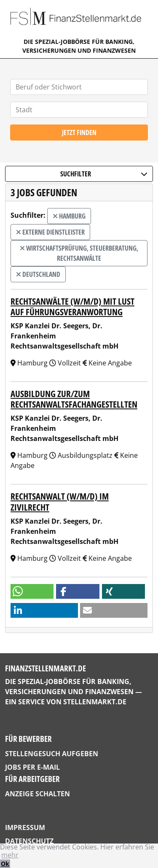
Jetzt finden (79, 132)
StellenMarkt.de (95, 702)
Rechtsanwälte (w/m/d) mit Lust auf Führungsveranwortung (72, 307)
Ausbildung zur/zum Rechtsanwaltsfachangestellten (74, 399)
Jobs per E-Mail (32, 767)
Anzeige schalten (37, 794)
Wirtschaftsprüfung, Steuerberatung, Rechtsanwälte (79, 253)
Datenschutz (29, 841)
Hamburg (69, 216)
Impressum (25, 827)
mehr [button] (10, 855)
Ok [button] (5, 864)
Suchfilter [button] (104, 174)
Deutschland (38, 274)
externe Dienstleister (50, 232)
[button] (32, 591)
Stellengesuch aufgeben (52, 754)
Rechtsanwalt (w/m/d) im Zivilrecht (60, 502)
